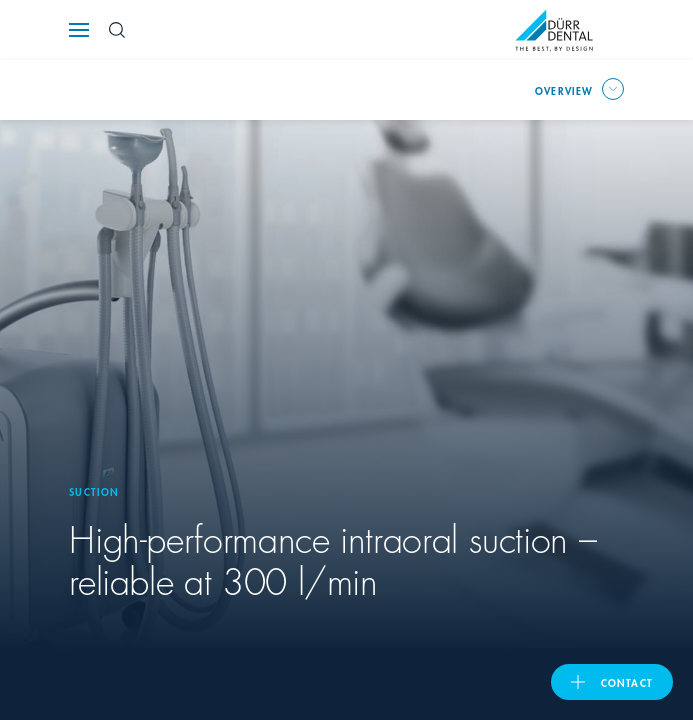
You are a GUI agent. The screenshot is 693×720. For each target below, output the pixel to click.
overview (564, 90)
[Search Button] (117, 30)
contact (627, 682)
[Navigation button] (79, 30)
